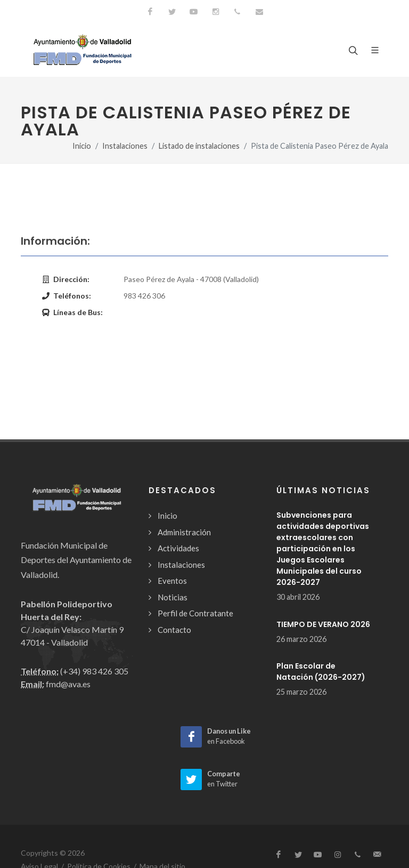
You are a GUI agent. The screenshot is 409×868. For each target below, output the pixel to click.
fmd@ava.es (68, 684)
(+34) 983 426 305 (94, 671)
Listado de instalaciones (199, 146)
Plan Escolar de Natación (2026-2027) (321, 672)
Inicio (82, 146)
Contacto (174, 630)
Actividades (178, 548)
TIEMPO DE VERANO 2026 (323, 624)
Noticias (173, 597)
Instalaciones (125, 146)
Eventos (172, 581)
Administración (184, 532)
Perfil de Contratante (195, 613)
